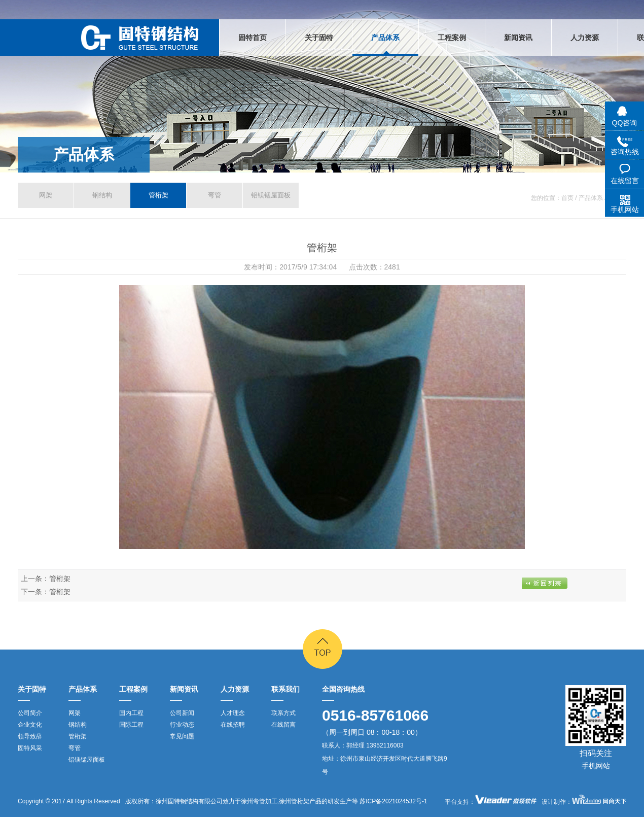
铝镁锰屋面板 (271, 195)
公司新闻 (182, 713)
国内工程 (131, 713)
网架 (46, 195)
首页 (567, 198)
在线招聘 (233, 725)
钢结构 (102, 195)
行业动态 (182, 725)
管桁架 (158, 195)
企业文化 (30, 725)
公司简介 (30, 713)
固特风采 (30, 748)
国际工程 (131, 725)
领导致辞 (30, 736)
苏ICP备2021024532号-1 (393, 801)
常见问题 (182, 736)
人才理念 (233, 713)
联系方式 (283, 713)
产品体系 (84, 155)
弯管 (214, 195)
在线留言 (283, 725)
